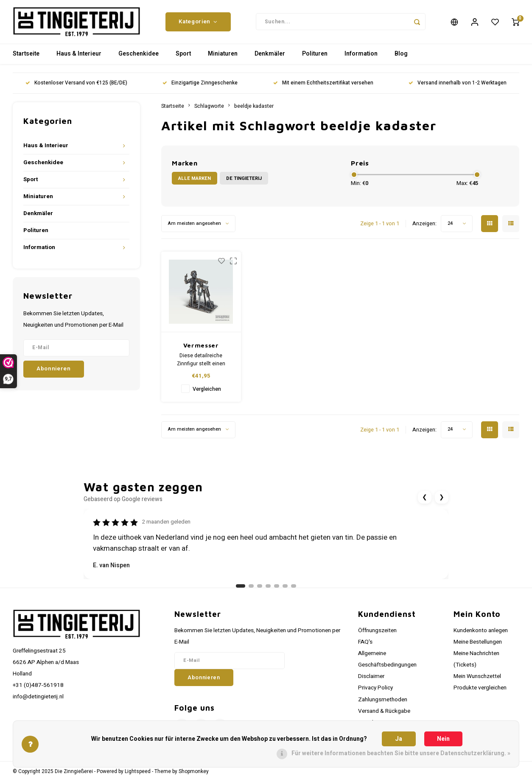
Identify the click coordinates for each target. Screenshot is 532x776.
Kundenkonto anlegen (481, 633)
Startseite (26, 57)
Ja (399, 739)
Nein (443, 739)
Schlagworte (209, 109)
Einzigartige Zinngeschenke (200, 86)
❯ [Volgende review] (442, 500)
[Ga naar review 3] (260, 589)
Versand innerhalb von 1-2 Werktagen (458, 86)
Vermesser (201, 348)
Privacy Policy (375, 691)
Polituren (315, 57)
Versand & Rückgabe (384, 714)
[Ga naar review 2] (251, 589)
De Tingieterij (244, 181)
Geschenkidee (139, 57)
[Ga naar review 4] (268, 589)
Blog (401, 57)
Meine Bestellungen (478, 645)
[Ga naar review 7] (294, 589)
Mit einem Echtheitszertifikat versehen (323, 86)
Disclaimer (371, 679)
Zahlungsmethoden (383, 703)
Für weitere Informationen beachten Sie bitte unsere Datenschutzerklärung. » (401, 753)
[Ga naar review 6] (285, 589)
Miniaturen (223, 57)
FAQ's (365, 645)
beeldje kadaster (254, 109)
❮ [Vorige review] (425, 500)
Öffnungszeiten (377, 633)
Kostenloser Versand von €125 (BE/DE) (76, 86)
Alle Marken (195, 181)
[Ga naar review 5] (277, 589)
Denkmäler (270, 57)
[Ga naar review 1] (241, 589)
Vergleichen (207, 392)
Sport (183, 57)
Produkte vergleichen (480, 691)
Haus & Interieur (79, 57)
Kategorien (198, 23)
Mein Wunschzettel (477, 679)
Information (361, 57)
